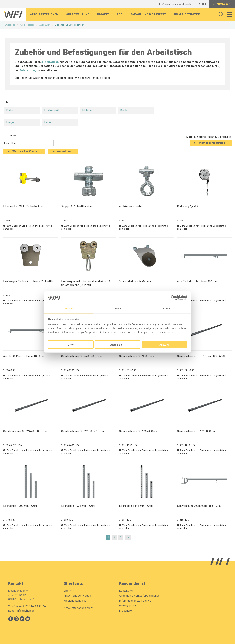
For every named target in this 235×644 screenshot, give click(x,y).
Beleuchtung (28, 70)
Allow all (164, 345)
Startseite (10, 25)
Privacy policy (128, 606)
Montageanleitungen (212, 143)
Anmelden (223, 4)
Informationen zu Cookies (135, 601)
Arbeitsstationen (44, 15)
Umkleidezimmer (187, 15)
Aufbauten (45, 25)
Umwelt (103, 15)
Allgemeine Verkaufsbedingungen (140, 596)
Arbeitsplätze (27, 25)
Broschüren (126, 611)
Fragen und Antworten (77, 596)
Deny (71, 345)
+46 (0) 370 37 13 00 (33, 607)
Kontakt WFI (127, 591)
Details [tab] (117, 308)
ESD (120, 15)
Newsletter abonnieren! (78, 608)
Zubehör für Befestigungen (70, 25)
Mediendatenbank (75, 601)
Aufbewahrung (78, 15)
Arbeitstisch (50, 62)
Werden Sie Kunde (25, 152)
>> (128, 537)
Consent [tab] (69, 308)
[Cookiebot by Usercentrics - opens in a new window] (173, 298)
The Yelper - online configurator (176, 4)
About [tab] (166, 308)
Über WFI (69, 591)
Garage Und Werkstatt (148, 15)
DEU (204, 4)
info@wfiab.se (26, 611)
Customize (118, 345)
